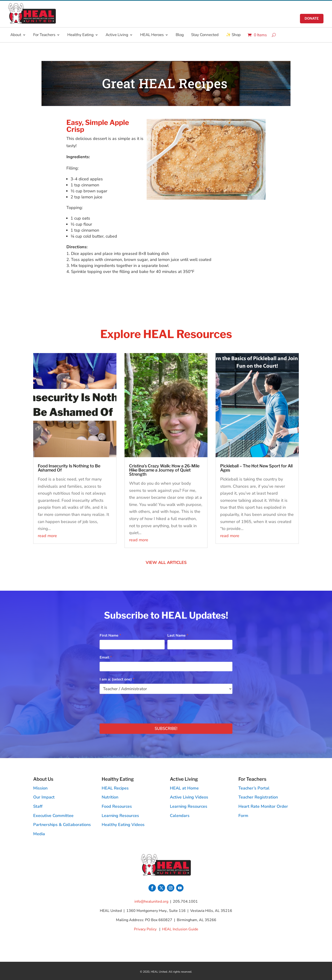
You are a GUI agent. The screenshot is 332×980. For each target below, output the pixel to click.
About (16, 35)
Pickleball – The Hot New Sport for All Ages (256, 468)
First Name (110, 635)
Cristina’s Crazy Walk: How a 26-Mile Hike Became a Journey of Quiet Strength (164, 470)
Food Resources (117, 806)
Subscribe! (166, 729)
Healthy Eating (80, 35)
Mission (40, 788)
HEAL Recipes (115, 788)
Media (39, 834)
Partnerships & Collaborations (62, 825)
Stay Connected (205, 35)
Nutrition (110, 797)
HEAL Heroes (152, 35)
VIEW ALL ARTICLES (166, 563)
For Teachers (44, 35)
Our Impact (44, 797)
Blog (180, 35)
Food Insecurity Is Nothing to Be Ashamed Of (69, 468)
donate (312, 18)
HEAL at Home (184, 788)
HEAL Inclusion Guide (180, 929)
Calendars (180, 816)
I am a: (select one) (117, 679)
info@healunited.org (151, 901)
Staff (38, 806)
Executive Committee (53, 816)
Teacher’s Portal (254, 788)
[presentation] (135, 708)
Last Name (178, 635)
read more (47, 536)
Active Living (117, 35)
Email (106, 657)
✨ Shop (233, 35)
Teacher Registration (258, 797)
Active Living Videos (189, 797)
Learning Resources (120, 816)
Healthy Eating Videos (123, 825)
